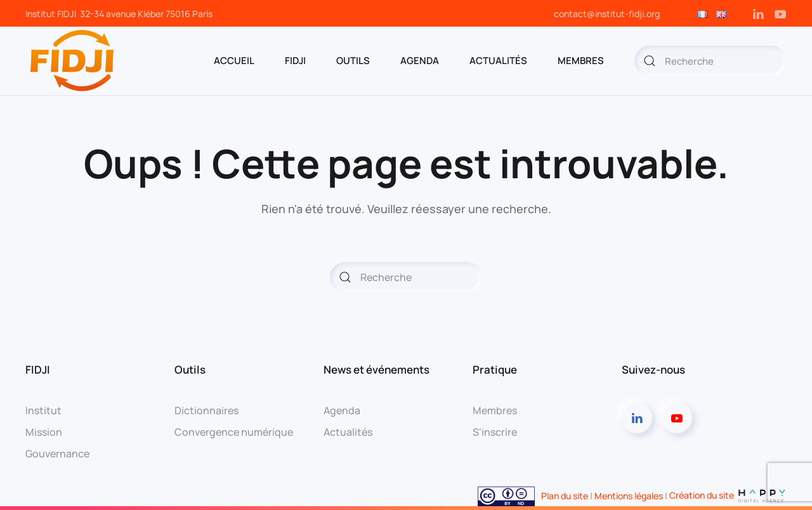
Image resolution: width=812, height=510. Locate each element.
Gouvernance (57, 454)
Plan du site (565, 495)
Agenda (342, 410)
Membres (495, 410)
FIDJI (295, 61)
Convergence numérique (234, 432)
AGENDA (420, 61)
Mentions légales (629, 495)
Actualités (498, 61)
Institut (43, 410)
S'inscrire (495, 432)
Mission (44, 432)
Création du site (728, 495)
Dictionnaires (206, 410)
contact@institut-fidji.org (607, 14)
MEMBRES (581, 61)
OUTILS (353, 61)
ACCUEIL (234, 61)
